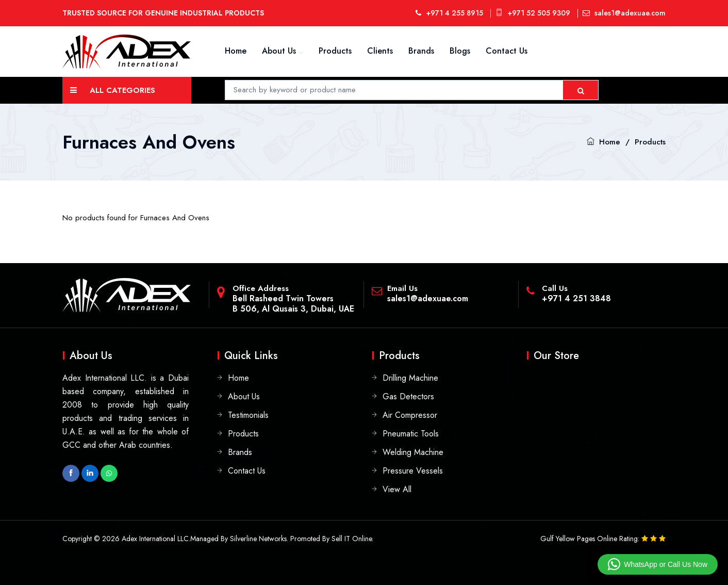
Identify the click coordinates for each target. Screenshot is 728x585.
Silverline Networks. (259, 539)
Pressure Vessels (413, 471)
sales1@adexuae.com (624, 13)
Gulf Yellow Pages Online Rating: (591, 539)
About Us (279, 51)
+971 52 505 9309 (533, 13)
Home (236, 51)
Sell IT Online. (352, 539)
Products (335, 51)
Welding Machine (413, 452)
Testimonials (248, 415)
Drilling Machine (410, 378)
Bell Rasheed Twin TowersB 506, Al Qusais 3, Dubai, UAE (293, 304)
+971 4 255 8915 (449, 13)
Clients (380, 51)
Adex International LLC (155, 539)
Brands (421, 51)
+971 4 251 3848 (576, 298)
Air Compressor (410, 415)
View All (397, 489)
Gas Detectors (408, 396)
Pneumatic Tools (411, 434)
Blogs (460, 51)
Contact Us (507, 51)
